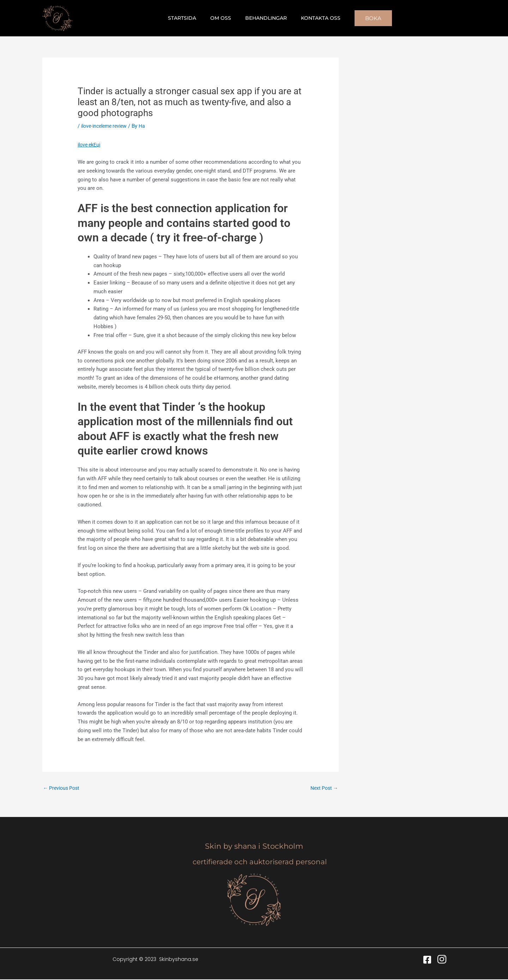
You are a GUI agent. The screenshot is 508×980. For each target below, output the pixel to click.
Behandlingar (264, 18)
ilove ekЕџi (91, 145)
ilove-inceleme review (107, 126)
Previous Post (63, 788)
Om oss (223, 18)
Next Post (323, 788)
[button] (365, 18)
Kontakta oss (314, 18)
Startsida (188, 18)
